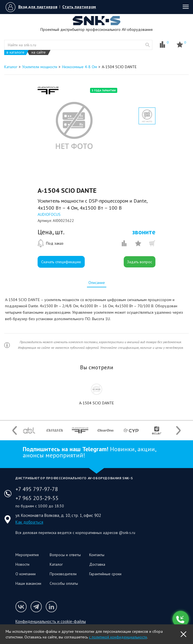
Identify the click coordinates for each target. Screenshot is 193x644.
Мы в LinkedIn (51, 607)
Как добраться (29, 522)
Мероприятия (27, 555)
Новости (22, 564)
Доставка (97, 564)
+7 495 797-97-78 (37, 489)
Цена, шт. (51, 232)
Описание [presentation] (97, 283)
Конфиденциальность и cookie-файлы (51, 621)
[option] (74, 125)
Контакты (97, 555)
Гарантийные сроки (105, 574)
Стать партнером (79, 7)
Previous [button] (15, 430)
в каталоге (15, 52)
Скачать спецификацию (61, 262)
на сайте (39, 52)
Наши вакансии (28, 583)
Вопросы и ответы (65, 555)
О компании (26, 574)
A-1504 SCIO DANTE (96, 403)
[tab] (97, 283)
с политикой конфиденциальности (118, 637)
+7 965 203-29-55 (37, 498)
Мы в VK (21, 607)
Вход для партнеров (38, 7)
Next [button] (178, 430)
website (148, 45)
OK (183, 634)
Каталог (56, 564)
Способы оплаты (64, 583)
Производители (63, 574)
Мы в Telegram (36, 607)
